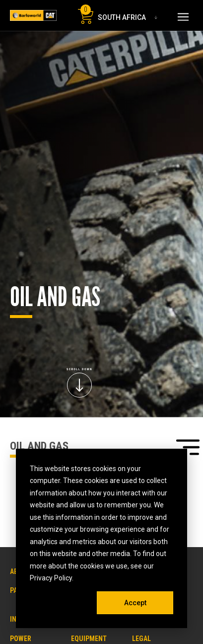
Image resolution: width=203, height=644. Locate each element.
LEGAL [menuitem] (141, 639)
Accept (135, 603)
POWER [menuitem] (21, 639)
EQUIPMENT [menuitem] (89, 639)
